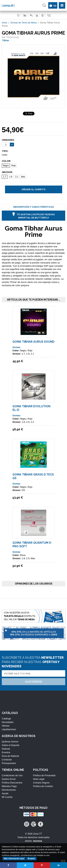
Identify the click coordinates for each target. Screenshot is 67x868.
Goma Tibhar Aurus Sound (33, 342)
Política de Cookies (43, 786)
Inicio (4, 23)
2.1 (17, 177)
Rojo (14, 166)
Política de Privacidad (44, 775)
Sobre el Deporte (11, 745)
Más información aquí (14, 858)
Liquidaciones (9, 729)
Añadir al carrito (34, 189)
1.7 (5, 177)
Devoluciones (9, 790)
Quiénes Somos (10, 742)
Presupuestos (9, 763)
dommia (38, 841)
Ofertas (6, 726)
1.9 (11, 177)
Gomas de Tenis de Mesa (23, 23)
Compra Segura (41, 783)
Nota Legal (39, 779)
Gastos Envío (9, 779)
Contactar (7, 760)
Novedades (8, 722)
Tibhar (5, 40)
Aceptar (31, 858)
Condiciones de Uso (12, 775)
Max (23, 177)
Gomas (16, 347)
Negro (6, 166)
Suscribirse (34, 682)
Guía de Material (10, 756)
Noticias (6, 749)
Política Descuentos (12, 783)
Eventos (6, 752)
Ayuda (5, 793)
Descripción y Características (33, 207)
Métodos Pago (9, 786)
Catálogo (6, 719)
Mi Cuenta (7, 797)
